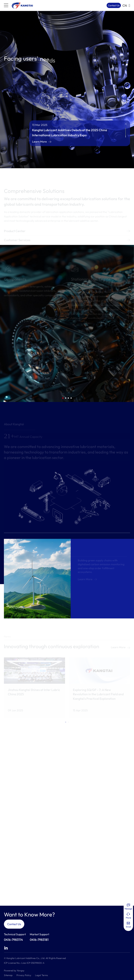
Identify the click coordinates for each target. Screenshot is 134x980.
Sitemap (8, 975)
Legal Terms (41, 975)
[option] (67, 90)
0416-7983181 (39, 940)
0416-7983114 (13, 940)
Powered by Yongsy (14, 970)
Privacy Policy (24, 975)
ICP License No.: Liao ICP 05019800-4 (24, 963)
